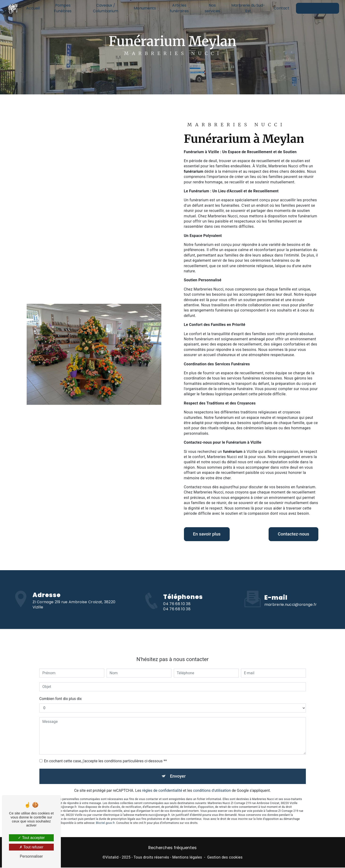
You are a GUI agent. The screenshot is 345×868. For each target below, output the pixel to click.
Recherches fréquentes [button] (172, 848)
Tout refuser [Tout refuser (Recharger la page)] (31, 847)
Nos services (212, 8)
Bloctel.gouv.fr (105, 817)
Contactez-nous (293, 534)
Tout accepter (31, 838)
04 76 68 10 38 (177, 610)
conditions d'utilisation (212, 785)
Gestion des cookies (225, 858)
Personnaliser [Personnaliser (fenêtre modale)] (31, 856)
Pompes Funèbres (63, 8)
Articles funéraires (179, 8)
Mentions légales (187, 858)
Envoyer (178, 770)
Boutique (317, 8)
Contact (281, 8)
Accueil (33, 8)
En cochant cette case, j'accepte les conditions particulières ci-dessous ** (106, 755)
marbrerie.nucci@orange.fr (291, 599)
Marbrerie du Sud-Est (248, 8)
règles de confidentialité (162, 785)
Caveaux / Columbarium (106, 8)
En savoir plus (208, 534)
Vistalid (112, 858)
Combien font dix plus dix (61, 693)
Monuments (145, 8)
